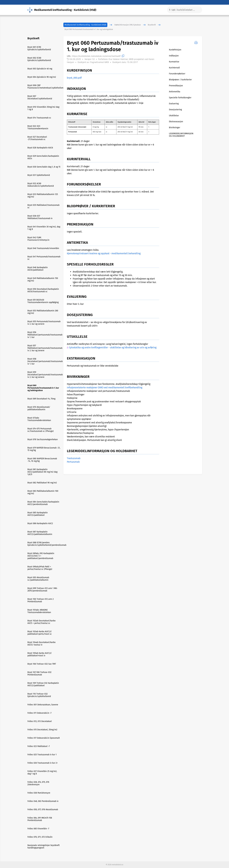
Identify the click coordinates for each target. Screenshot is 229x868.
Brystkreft (152, 25)
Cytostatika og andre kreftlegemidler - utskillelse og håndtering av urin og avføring (113, 347)
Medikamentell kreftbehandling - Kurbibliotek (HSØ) (85, 25)
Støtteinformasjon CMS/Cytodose (128, 25)
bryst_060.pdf (74, 78)
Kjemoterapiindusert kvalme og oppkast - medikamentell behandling (104, 253)
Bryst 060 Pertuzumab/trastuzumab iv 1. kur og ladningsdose (89, 29)
